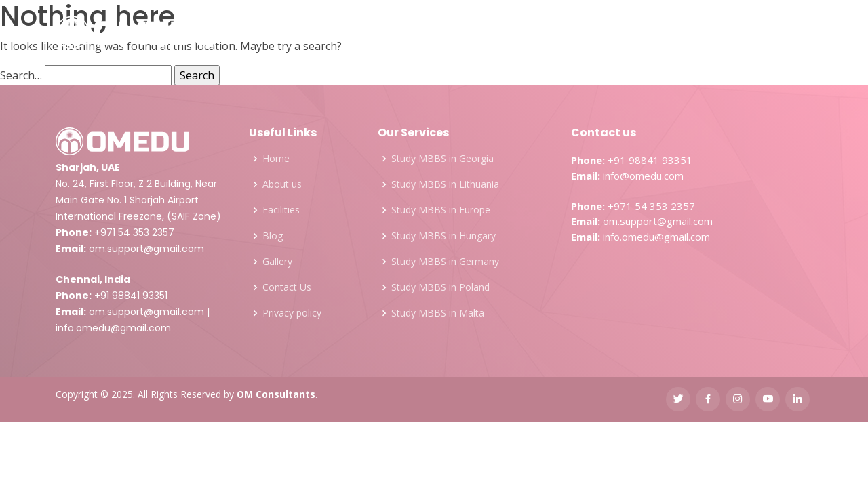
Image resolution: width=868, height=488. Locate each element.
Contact (645, 34)
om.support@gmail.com (146, 249)
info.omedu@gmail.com (113, 328)
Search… (21, 75)
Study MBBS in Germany (445, 262)
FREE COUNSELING (755, 34)
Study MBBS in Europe (441, 210)
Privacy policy (292, 313)
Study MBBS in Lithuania (445, 184)
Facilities (483, 34)
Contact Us (287, 287)
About (251, 34)
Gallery (544, 34)
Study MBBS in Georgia (442, 159)
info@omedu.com (643, 176)
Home (276, 159)
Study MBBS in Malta (438, 313)
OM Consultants (276, 394)
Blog (593, 34)
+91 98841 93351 (131, 296)
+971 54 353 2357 (134, 232)
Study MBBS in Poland (440, 287)
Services (314, 34)
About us (282, 184)
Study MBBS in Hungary (443, 236)
